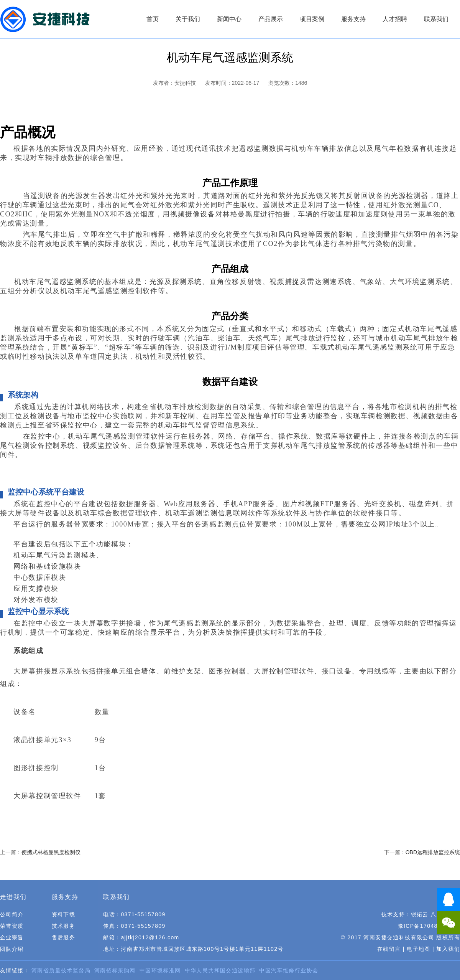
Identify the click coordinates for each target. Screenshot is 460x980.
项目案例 (312, 19)
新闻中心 (229, 19)
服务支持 (353, 19)
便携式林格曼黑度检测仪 (51, 852)
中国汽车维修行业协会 (289, 970)
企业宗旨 (12, 937)
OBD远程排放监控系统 (433, 852)
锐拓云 (420, 914)
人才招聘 (395, 19)
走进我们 (13, 897)
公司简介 (12, 914)
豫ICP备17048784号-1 (429, 926)
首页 (153, 19)
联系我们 (436, 19)
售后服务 (64, 937)
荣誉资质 (12, 926)
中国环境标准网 (160, 970)
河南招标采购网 (115, 970)
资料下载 (64, 914)
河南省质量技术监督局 (61, 970)
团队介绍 (12, 949)
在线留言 (389, 949)
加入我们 (448, 949)
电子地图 (419, 949)
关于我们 (188, 19)
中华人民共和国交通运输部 (220, 970)
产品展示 (271, 19)
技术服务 (64, 926)
